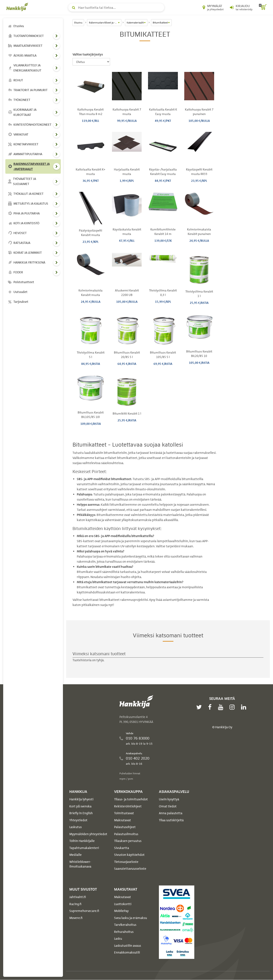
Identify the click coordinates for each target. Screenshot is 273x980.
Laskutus (76, 827)
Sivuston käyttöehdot (129, 855)
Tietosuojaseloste (126, 862)
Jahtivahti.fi (78, 897)
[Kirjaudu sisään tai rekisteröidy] (241, 7)
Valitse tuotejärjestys (88, 54)
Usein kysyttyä (169, 799)
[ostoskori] (263, 7)
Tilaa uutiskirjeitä (171, 820)
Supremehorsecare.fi (84, 911)
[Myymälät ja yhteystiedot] (213, 7)
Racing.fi (75, 904)
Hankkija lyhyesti (81, 799)
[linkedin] (245, 707)
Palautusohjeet (125, 827)
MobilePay (121, 911)
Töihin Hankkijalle (82, 841)
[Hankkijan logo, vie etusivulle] (18, 7)
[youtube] (222, 707)
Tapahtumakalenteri (84, 848)
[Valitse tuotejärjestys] (91, 62)
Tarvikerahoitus (125, 925)
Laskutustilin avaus (128, 946)
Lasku (118, 939)
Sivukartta (122, 848)
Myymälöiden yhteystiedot (88, 834)
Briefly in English (81, 813)
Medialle (76, 855)
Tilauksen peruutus (128, 841)
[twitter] (200, 707)
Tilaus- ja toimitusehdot (131, 799)
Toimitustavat (124, 813)
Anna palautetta (171, 813)
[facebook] (211, 707)
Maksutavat (123, 820)
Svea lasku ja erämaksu (131, 918)
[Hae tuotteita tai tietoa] (116, 7)
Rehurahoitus (124, 932)
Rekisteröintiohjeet (128, 806)
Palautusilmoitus (126, 834)
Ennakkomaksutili (127, 952)
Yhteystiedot (78, 820)
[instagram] (233, 707)
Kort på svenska (80, 806)
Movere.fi (76, 918)
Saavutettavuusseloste (130, 869)
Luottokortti (123, 904)
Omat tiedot (168, 806)
